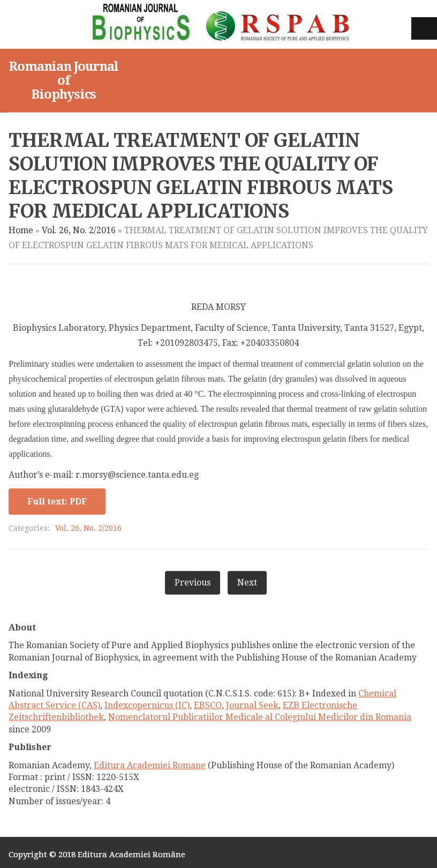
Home (21, 230)
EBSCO (208, 705)
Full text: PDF (57, 502)
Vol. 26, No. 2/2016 (79, 230)
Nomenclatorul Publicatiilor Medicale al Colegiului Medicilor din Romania (260, 717)
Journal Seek (252, 705)
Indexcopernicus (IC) (147, 705)
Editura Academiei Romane (150, 765)
